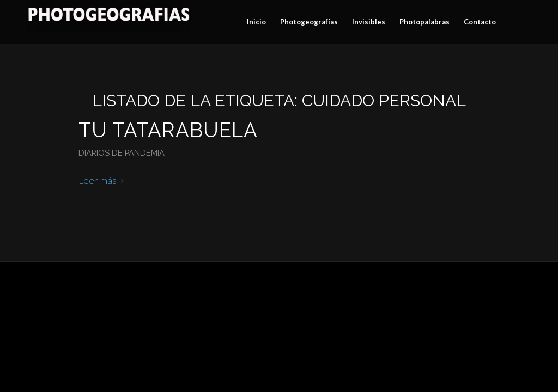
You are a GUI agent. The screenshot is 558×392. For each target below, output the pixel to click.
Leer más (103, 180)
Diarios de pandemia (122, 153)
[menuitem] (256, 22)
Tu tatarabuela (168, 130)
